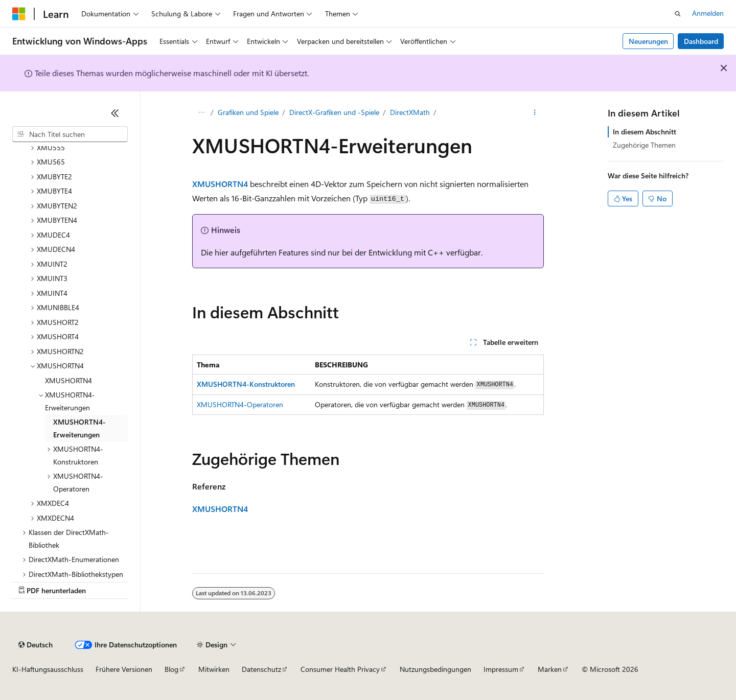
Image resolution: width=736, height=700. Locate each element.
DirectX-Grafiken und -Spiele (334, 112)
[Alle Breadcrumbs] (201, 113)
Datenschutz (261, 669)
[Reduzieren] (115, 113)
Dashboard (701, 41)
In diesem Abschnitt (645, 132)
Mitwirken (214, 669)
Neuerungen (648, 41)
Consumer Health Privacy (340, 669)
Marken (550, 669)
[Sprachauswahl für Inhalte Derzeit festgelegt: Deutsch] (36, 645)
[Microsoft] (19, 14)
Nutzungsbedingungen (435, 669)
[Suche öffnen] (678, 14)
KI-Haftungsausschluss (48, 669)
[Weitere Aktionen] (535, 113)
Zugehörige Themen (644, 145)
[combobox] (70, 134)
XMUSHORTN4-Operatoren (240, 404)
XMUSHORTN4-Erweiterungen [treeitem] (79, 428)
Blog (171, 669)
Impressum (501, 669)
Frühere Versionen (124, 669)
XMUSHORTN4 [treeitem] (68, 380)
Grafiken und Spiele (248, 112)
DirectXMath (410, 112)
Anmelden (708, 13)
